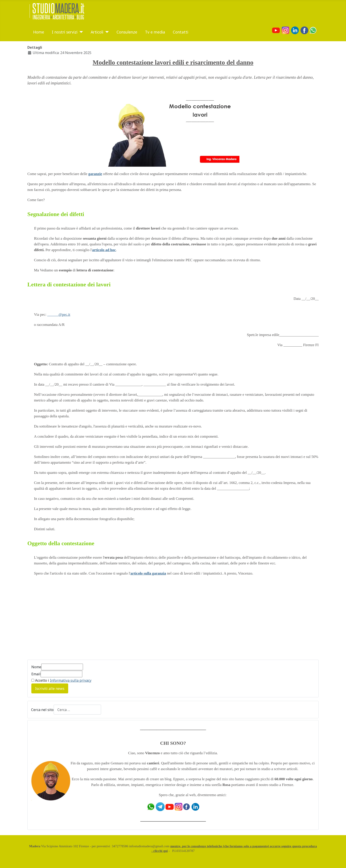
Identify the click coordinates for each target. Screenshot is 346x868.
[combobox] (77, 710)
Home (39, 32)
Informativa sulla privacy (71, 680)
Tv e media (155, 32)
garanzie (95, 174)
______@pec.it (59, 315)
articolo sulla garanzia (148, 573)
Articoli (97, 32)
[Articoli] (106, 32)
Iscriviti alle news (50, 689)
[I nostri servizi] (80, 32)
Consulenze (127, 32)
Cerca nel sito (42, 710)
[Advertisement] (64, 620)
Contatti (181, 32)
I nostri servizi (65, 32)
